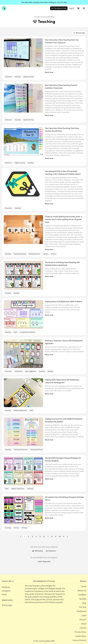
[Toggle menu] (84, 8)
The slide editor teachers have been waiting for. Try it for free (44, 2)
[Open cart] (78, 8)
